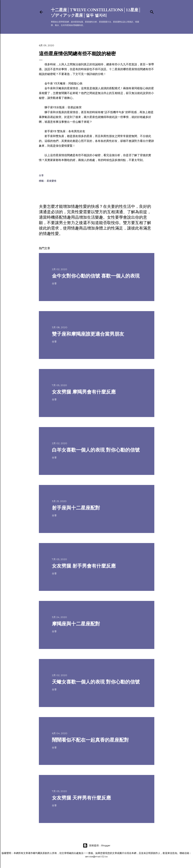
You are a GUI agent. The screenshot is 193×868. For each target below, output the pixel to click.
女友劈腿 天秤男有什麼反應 (81, 798)
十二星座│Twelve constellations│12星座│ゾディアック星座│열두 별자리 (96, 13)
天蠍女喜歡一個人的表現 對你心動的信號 (96, 682)
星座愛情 (52, 181)
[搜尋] (152, 11)
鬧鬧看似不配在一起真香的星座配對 (90, 740)
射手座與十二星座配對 (76, 508)
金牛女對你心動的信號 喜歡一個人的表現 (96, 276)
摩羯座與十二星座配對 (76, 624)
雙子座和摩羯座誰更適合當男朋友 (88, 334)
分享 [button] (41, 175)
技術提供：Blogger (97, 845)
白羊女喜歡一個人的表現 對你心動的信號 (96, 450)
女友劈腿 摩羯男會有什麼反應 (84, 392)
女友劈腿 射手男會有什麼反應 (84, 566)
